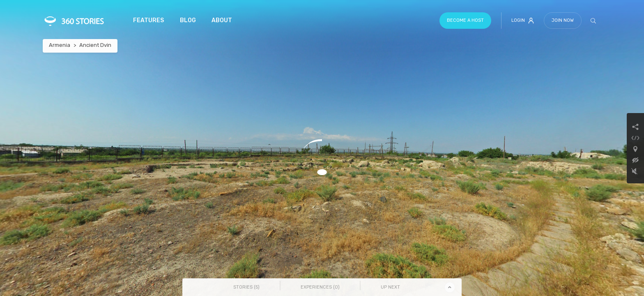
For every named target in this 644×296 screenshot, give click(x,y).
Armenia (60, 45)
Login (523, 21)
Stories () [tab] (246, 287)
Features (148, 20)
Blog (188, 20)
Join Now (563, 20)
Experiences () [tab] (320, 287)
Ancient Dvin (95, 45)
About (222, 20)
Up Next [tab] (390, 287)
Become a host (465, 20)
